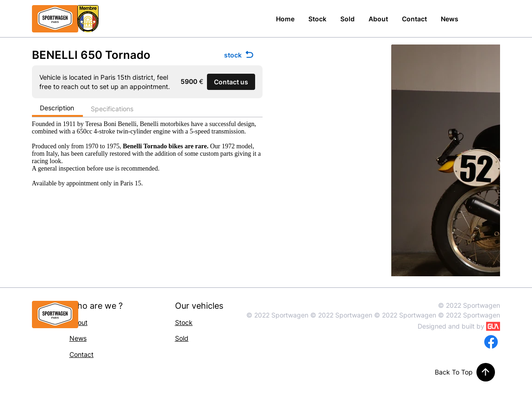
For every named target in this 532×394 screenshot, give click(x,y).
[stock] (239, 55)
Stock (184, 322)
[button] (231, 82)
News (78, 338)
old (184, 338)
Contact (81, 354)
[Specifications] (113, 109)
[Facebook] (491, 342)
